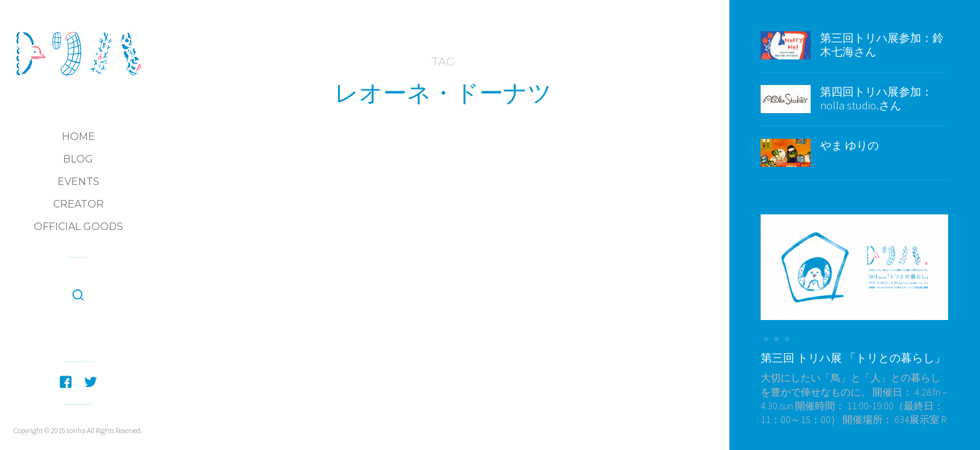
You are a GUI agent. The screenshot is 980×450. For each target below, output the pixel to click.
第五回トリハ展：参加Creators (467, 204)
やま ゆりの (849, 145)
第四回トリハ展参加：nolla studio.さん (876, 98)
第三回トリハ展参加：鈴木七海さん (882, 45)
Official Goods (78, 227)
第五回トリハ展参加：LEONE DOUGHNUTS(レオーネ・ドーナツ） (443, 238)
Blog (78, 159)
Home (78, 137)
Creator (78, 204)
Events (78, 182)
